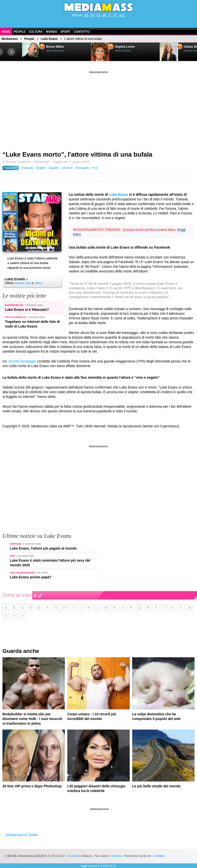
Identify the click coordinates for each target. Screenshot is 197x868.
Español (54, 168)
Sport (65, 32)
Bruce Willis (55, 47)
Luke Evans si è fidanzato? (27, 310)
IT (110, 15)
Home (6, 32)
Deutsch (68, 168)
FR (92, 15)
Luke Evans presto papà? (31, 577)
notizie (19, 283)
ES (98, 15)
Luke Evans (49, 39)
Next (11, 52)
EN (86, 15)
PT (115, 15)
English (41, 168)
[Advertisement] (98, 109)
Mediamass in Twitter (22, 835)
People (20, 32)
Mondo (52, 32)
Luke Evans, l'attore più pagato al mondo (43, 548)
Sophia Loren (125, 47)
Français (28, 168)
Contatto (82, 32)
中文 (122, 15)
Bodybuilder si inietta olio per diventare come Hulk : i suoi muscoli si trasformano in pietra (32, 719)
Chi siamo (74, 856)
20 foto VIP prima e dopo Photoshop (32, 786)
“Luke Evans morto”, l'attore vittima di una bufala (77, 154)
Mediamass (10, 39)
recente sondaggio (22, 361)
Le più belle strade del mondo (156, 786)
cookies (117, 856)
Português (82, 168)
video (38, 283)
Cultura (36, 32)
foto (28, 283)
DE (105, 15)
